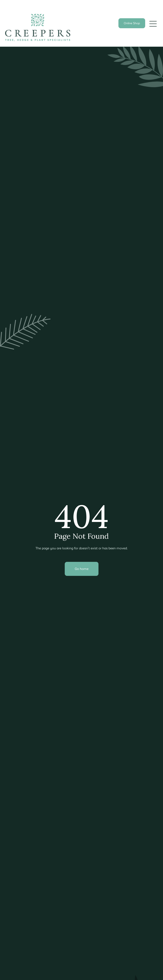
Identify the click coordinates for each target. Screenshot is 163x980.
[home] (38, 27)
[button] (153, 24)
